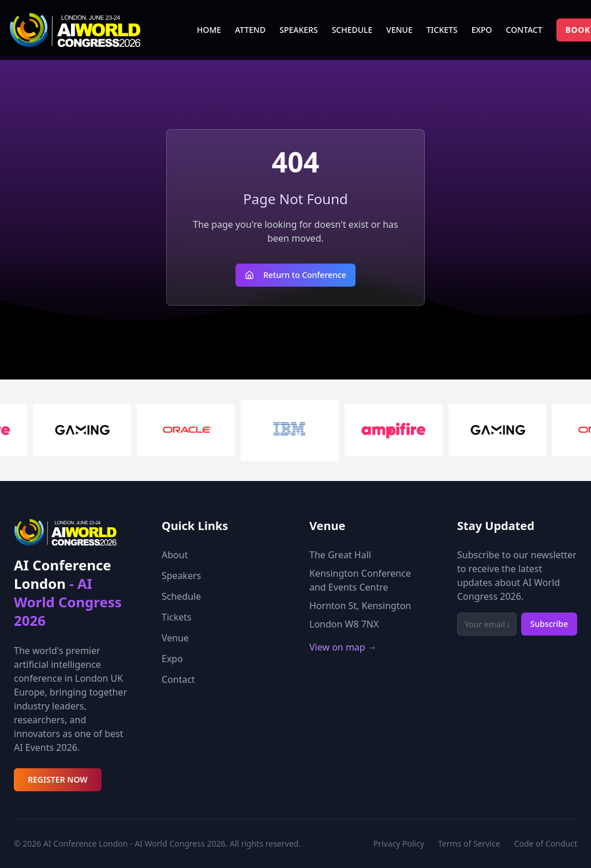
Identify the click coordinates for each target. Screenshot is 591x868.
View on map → (343, 647)
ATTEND (250, 30)
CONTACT (524, 30)
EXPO (482, 30)
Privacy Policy (399, 843)
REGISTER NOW (58, 779)
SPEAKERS (298, 30)
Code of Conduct (546, 843)
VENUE (399, 30)
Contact (178, 679)
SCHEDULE (352, 30)
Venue (175, 638)
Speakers (181, 576)
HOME (209, 30)
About (175, 555)
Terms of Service (469, 843)
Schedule (181, 596)
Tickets (177, 617)
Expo (172, 659)
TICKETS (442, 30)
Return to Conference (295, 275)
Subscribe (549, 624)
